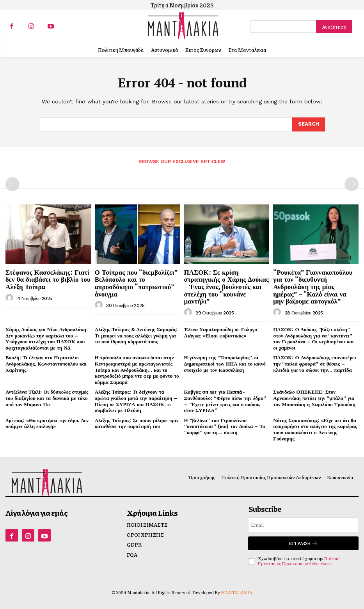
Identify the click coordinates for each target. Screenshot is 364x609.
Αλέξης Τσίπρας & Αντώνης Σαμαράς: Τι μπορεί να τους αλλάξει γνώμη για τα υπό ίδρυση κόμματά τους (136, 336)
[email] (303, 525)
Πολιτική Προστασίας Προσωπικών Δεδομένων (299, 561)
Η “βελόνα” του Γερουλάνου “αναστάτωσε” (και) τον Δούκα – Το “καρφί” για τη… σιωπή (225, 426)
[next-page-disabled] (352, 184)
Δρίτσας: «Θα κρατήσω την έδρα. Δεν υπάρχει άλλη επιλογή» (47, 423)
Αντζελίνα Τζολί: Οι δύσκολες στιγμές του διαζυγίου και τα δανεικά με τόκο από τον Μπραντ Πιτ (47, 398)
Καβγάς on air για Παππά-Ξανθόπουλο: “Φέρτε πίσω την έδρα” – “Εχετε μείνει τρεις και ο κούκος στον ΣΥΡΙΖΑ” (225, 401)
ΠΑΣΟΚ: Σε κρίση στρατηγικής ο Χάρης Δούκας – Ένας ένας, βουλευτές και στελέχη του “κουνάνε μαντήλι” (226, 287)
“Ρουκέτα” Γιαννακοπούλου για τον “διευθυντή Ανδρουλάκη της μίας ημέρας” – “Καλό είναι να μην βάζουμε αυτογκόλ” (313, 287)
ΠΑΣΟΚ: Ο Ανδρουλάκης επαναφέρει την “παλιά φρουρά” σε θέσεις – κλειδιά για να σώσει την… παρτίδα (314, 364)
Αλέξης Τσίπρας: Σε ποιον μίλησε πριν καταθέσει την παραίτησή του (137, 423)
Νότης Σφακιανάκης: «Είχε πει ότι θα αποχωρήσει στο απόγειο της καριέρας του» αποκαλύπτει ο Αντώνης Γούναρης (315, 430)
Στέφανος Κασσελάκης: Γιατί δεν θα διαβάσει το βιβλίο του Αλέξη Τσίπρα (48, 279)
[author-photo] (11, 298)
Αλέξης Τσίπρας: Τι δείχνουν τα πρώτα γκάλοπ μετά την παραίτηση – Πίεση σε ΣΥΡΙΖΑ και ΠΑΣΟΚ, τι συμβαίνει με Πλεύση (136, 401)
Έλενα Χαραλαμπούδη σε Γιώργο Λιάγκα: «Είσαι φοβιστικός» (221, 333)
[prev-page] (12, 184)
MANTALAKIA (237, 592)
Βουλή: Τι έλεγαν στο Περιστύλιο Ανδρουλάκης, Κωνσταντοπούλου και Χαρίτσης (46, 364)
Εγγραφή (303, 543)
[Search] (334, 27)
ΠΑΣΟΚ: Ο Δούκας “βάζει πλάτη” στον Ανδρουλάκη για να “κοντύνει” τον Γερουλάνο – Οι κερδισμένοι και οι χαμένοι (313, 339)
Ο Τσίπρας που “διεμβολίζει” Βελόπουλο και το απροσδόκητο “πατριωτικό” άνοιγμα (136, 283)
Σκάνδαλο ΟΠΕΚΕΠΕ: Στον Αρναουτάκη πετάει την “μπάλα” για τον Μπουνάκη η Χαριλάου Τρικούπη (314, 398)
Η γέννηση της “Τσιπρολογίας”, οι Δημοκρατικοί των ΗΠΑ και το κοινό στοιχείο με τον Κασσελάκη (225, 364)
